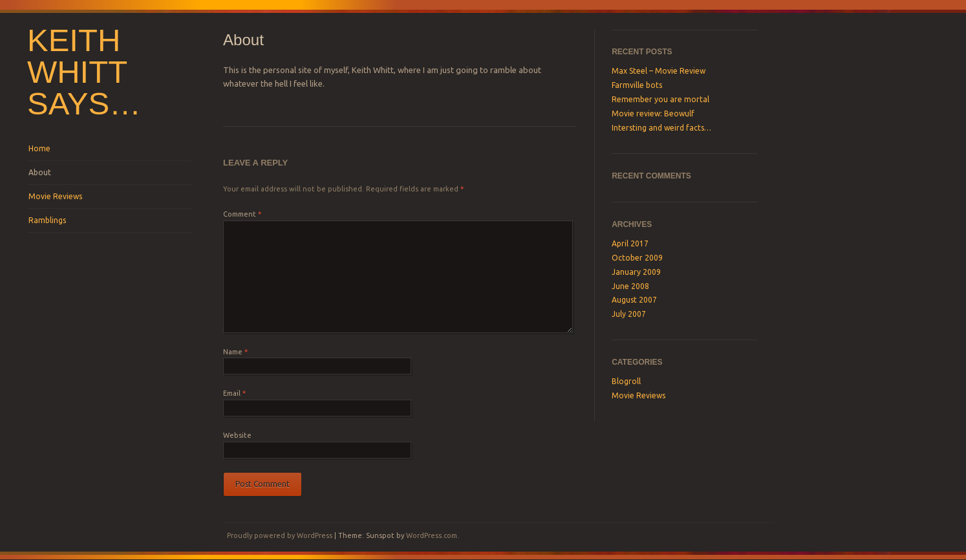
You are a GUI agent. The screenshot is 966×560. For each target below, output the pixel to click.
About (40, 172)
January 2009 (636, 272)
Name (235, 352)
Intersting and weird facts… (661, 128)
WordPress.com (432, 535)
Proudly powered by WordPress (280, 535)
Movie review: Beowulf (653, 113)
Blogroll (626, 381)
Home (39, 148)
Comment (242, 214)
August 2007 (634, 300)
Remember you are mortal (660, 99)
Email (234, 393)
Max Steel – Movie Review (659, 71)
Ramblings (47, 220)
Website (237, 435)
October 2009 (637, 258)
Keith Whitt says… (84, 72)
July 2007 (629, 314)
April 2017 (630, 243)
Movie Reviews (55, 196)
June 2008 (630, 286)
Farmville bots (637, 85)
